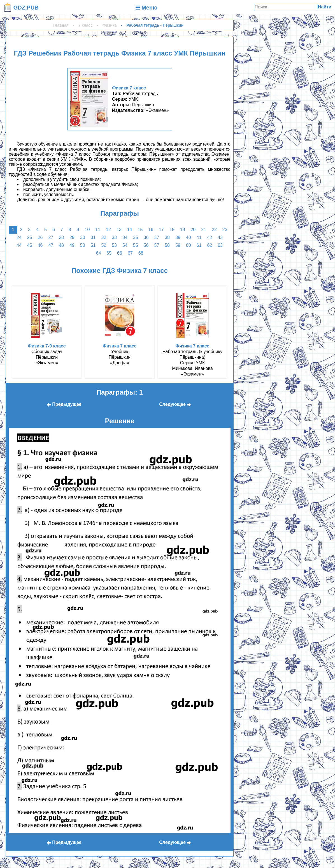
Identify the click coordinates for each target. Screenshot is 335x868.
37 (157, 237)
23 (225, 230)
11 (98, 230)
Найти (325, 7)
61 (199, 245)
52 (104, 245)
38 (167, 237)
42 (210, 237)
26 (40, 237)
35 (136, 237)
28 (61, 237)
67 (130, 253)
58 (167, 245)
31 (93, 237)
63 (220, 245)
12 (108, 230)
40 (189, 237)
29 (72, 237)
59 (178, 245)
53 (114, 245)
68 (141, 253)
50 (83, 245)
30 (83, 237)
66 (120, 253)
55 (136, 245)
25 (30, 237)
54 (125, 245)
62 (210, 245)
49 (72, 245)
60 (189, 245)
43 (220, 237)
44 (19, 245)
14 (130, 230)
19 (183, 230)
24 (19, 237)
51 (93, 245)
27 (51, 237)
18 (172, 230)
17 (161, 230)
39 (178, 237)
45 (30, 245)
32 (104, 237)
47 (51, 245)
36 (146, 237)
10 (87, 230)
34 (125, 237)
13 (119, 230)
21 (204, 230)
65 (109, 253)
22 (214, 230)
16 (151, 230)
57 (157, 245)
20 (193, 230)
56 (146, 245)
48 (61, 245)
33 (114, 237)
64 (99, 253)
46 (40, 245)
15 (140, 230)
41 (199, 237)
